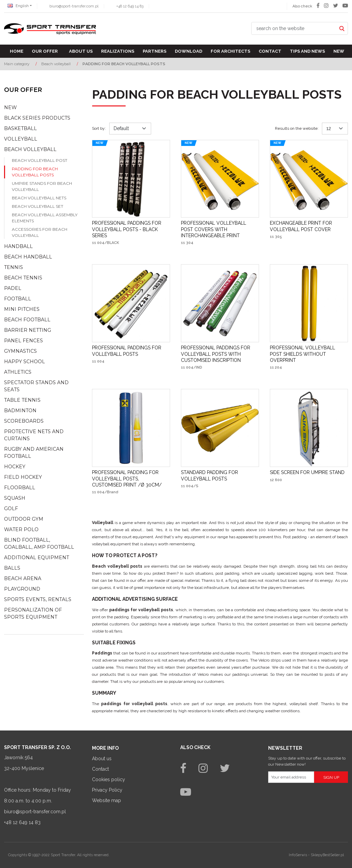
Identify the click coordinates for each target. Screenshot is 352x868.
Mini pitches (22, 309)
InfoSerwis (298, 855)
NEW (10, 107)
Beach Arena (23, 578)
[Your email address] (291, 777)
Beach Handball (28, 257)
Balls (12, 568)
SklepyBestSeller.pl (327, 855)
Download (189, 51)
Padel (13, 288)
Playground (22, 589)
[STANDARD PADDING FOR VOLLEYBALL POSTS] (220, 475)
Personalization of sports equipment (33, 613)
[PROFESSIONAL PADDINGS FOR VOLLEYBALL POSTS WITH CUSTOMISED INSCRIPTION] (220, 354)
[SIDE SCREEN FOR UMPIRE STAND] (307, 472)
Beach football (27, 320)
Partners (155, 51)
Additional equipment (37, 557)
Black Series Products (37, 118)
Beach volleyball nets (39, 198)
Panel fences (24, 341)
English (18, 6)
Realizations (118, 51)
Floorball (20, 488)
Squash (15, 498)
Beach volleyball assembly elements (45, 218)
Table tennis (22, 400)
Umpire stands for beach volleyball (42, 186)
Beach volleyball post (40, 160)
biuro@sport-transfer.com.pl (74, 6)
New (339, 51)
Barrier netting (28, 330)
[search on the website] (294, 28)
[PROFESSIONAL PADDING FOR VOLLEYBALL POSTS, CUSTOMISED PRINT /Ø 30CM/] (131, 479)
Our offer (45, 51)
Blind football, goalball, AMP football (39, 543)
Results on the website (297, 128)
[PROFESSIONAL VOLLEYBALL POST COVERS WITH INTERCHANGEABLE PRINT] (220, 229)
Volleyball (21, 139)
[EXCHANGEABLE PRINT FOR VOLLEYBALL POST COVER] (309, 226)
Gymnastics (20, 351)
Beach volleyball (30, 149)
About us (81, 51)
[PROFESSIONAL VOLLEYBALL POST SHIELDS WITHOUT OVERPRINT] (309, 354)
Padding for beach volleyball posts (35, 172)
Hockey (15, 467)
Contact (270, 51)
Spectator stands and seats (36, 386)
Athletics (18, 372)
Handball (18, 246)
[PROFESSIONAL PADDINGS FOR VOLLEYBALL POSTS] (131, 351)
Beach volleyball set (38, 206)
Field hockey (23, 477)
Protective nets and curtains (34, 435)
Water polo (21, 529)
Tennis (14, 267)
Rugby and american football (34, 453)
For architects (230, 51)
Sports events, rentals (38, 599)
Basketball (20, 128)
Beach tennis (23, 278)
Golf (11, 509)
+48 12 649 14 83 (130, 6)
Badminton (20, 411)
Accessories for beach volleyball (40, 232)
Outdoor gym (24, 519)
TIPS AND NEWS (307, 51)
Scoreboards (24, 421)
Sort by (99, 128)
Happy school (25, 362)
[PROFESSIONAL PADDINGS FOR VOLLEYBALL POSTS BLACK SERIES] (131, 229)
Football (18, 299)
